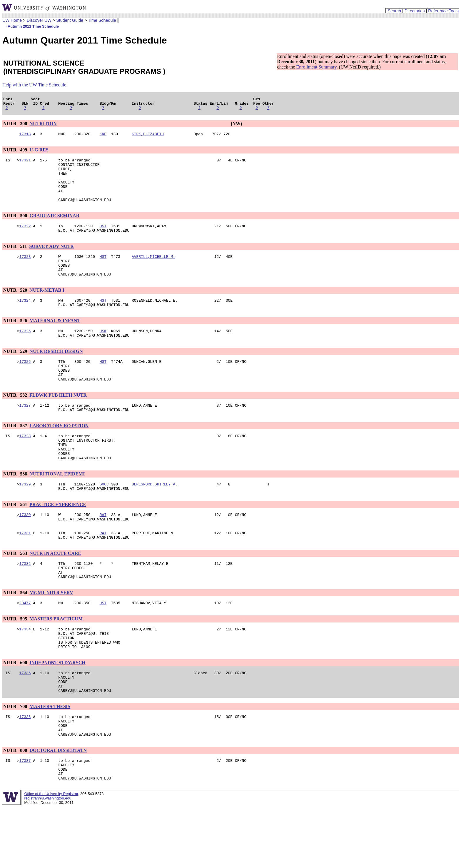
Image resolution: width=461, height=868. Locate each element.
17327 (25, 433)
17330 (25, 551)
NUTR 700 (16, 758)
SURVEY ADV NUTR (51, 260)
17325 (25, 352)
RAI (103, 551)
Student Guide (70, 20)
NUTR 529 (16, 373)
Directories (415, 11)
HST (103, 239)
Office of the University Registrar (51, 855)
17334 (25, 673)
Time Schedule (102, 20)
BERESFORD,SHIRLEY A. (155, 518)
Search (394, 11)
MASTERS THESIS (50, 758)
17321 (25, 164)
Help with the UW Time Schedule (34, 85)
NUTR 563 (16, 592)
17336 (25, 769)
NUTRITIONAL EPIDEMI (57, 507)
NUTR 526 (16, 341)
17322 (25, 239)
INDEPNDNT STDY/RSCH (57, 710)
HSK (103, 352)
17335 (25, 721)
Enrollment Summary (316, 67)
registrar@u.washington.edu (48, 859)
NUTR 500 (16, 228)
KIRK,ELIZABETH (148, 137)
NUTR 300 (16, 126)
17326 (25, 384)
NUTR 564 (16, 635)
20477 (25, 646)
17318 (25, 137)
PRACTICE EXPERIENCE (58, 540)
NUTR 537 (16, 454)
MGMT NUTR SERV (51, 635)
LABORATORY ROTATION (59, 454)
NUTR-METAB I (47, 309)
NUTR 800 (16, 807)
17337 (25, 818)
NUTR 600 (16, 710)
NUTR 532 (16, 422)
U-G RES (39, 153)
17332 (25, 603)
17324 (25, 320)
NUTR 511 (16, 260)
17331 (25, 571)
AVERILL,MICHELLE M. (153, 271)
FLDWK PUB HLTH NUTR (58, 422)
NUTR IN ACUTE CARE (55, 592)
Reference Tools (443, 11)
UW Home (12, 20)
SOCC (104, 518)
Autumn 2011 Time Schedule (31, 26)
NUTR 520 (16, 309)
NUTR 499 (16, 153)
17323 (25, 271)
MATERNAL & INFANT (55, 341)
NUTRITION (43, 126)
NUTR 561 (16, 540)
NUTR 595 (16, 662)
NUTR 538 (16, 507)
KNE (103, 137)
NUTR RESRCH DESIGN (56, 373)
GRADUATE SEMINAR (54, 228)
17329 (25, 518)
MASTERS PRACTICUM (56, 662)
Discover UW (39, 20)
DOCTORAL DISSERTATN (58, 807)
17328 (25, 465)
